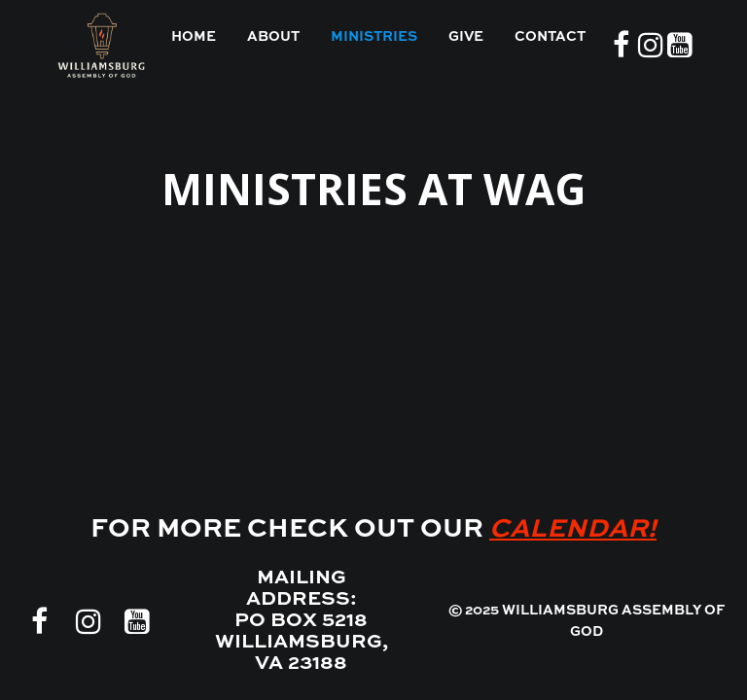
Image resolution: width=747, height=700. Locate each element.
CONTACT (550, 37)
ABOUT (273, 37)
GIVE (466, 37)
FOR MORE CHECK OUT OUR (373, 529)
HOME (194, 37)
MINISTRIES (374, 37)
